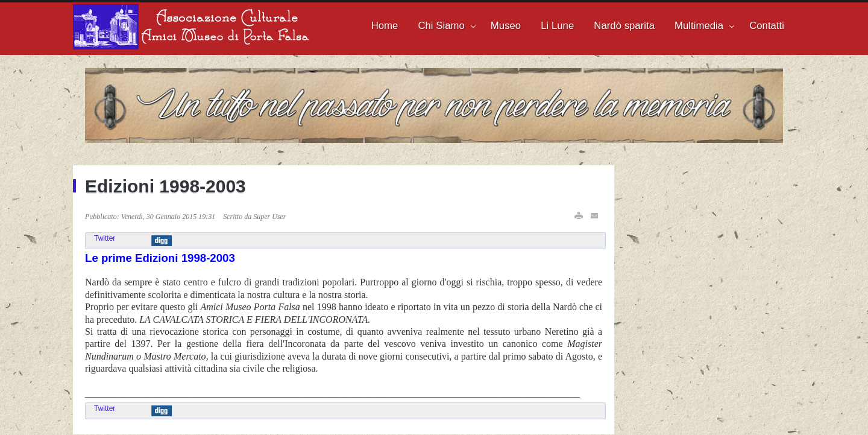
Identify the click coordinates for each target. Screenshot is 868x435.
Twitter (105, 238)
